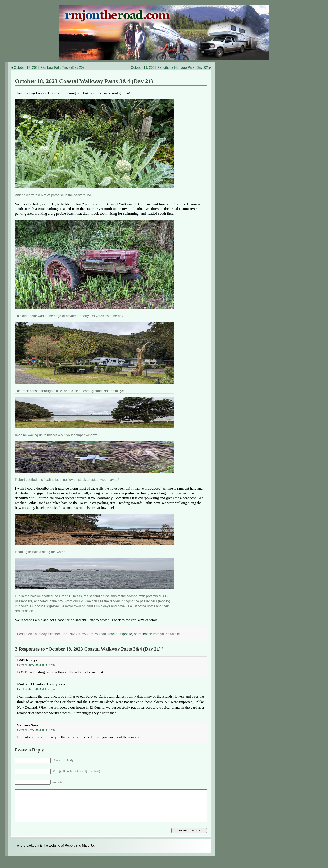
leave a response (120, 634)
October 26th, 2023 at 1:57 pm (36, 689)
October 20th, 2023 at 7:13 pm (36, 665)
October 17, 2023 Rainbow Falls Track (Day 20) (49, 68)
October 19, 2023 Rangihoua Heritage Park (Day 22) (169, 68)
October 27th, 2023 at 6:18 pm (36, 730)
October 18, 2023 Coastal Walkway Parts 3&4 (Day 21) (84, 81)
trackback (145, 634)
